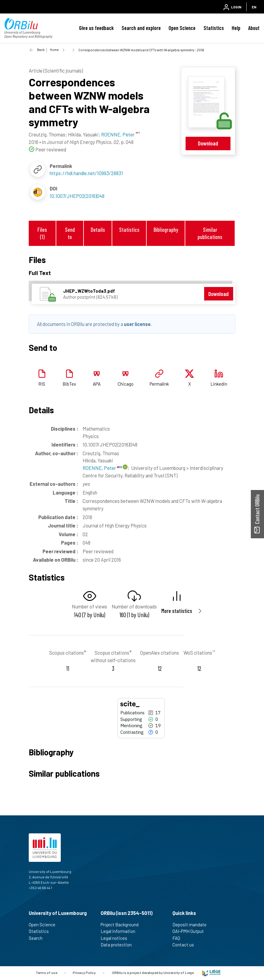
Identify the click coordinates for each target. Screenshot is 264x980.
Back (41, 50)
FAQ (179, 938)
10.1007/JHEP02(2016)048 (77, 196)
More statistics (177, 611)
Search (38, 938)
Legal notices (116, 938)
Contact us (186, 945)
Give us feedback (96, 28)
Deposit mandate (192, 925)
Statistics (214, 28)
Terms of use (46, 973)
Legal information (120, 931)
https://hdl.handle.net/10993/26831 (86, 173)
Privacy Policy (84, 973)
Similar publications (210, 233)
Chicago (126, 384)
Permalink (159, 384)
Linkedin (219, 384)
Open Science (182, 28)
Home (54, 50)
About (254, 28)
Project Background (122, 925)
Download (208, 143)
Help (236, 28)
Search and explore (141, 28)
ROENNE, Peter (102, 468)
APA (97, 384)
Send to (70, 233)
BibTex (69, 384)
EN (254, 7)
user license (137, 324)
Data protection (119, 945)
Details (98, 230)
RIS (42, 384)
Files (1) (42, 233)
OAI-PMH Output (191, 931)
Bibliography (166, 230)
